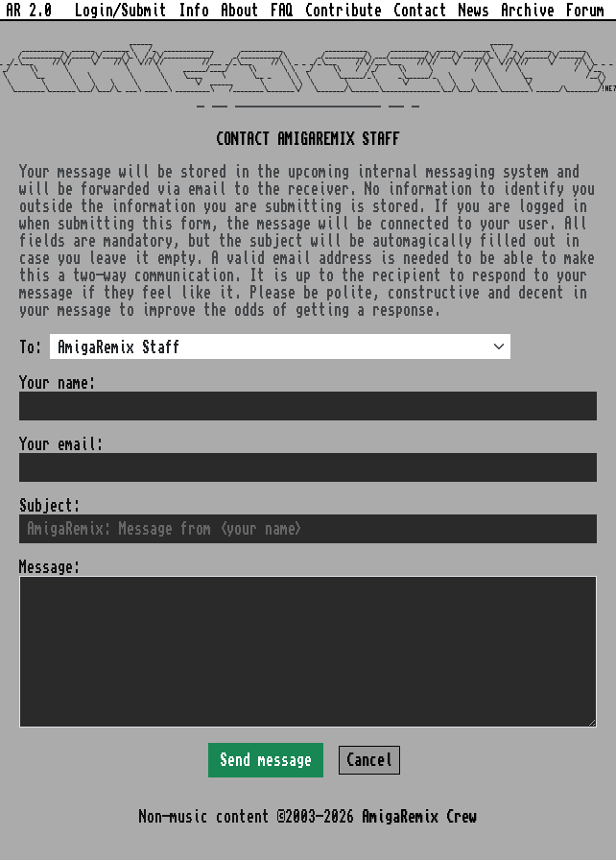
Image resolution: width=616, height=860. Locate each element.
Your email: (61, 444)
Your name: (58, 383)
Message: (50, 567)
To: (31, 347)
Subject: (50, 506)
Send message (266, 760)
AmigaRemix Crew (419, 817)
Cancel (369, 760)
